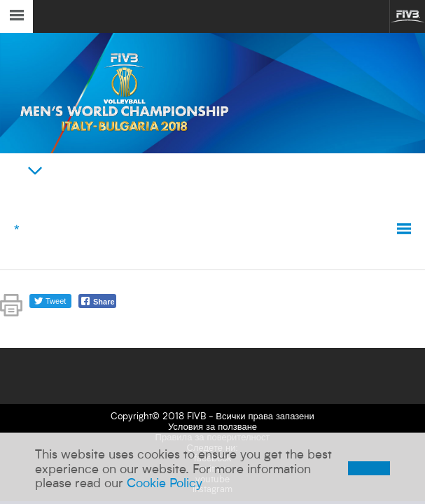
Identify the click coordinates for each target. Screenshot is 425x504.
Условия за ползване (212, 427)
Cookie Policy (165, 482)
